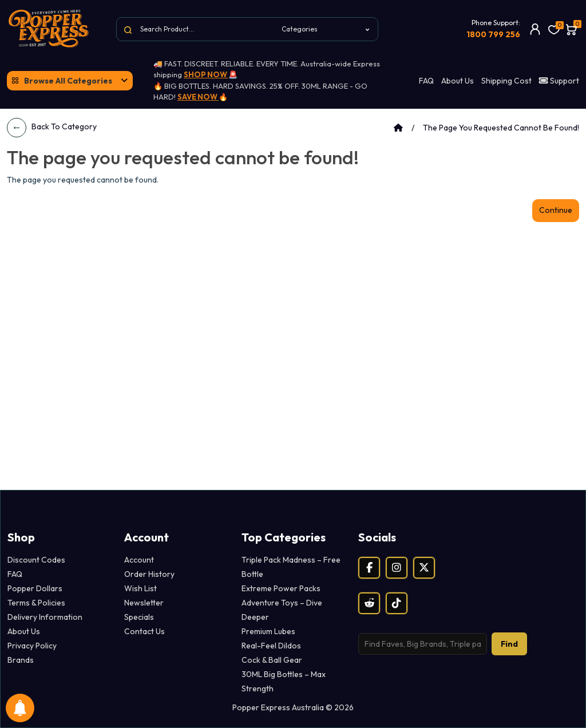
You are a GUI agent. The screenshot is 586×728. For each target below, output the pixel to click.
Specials (139, 617)
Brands (21, 660)
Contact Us (144, 631)
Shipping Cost (506, 81)
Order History (149, 574)
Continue (556, 210)
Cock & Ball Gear (272, 660)
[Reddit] (369, 603)
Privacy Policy (32, 646)
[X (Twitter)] (424, 568)
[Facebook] (369, 568)
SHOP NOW (206, 74)
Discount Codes (36, 560)
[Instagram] (397, 568)
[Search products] (423, 644)
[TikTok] (397, 603)
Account (139, 560)
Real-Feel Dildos (271, 646)
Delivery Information (45, 617)
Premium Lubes (268, 631)
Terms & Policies (36, 603)
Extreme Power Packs (281, 588)
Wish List (140, 588)
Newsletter (144, 603)
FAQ (426, 81)
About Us (458, 81)
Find (509, 644)
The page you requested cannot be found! (501, 128)
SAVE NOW (198, 97)
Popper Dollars (35, 588)
